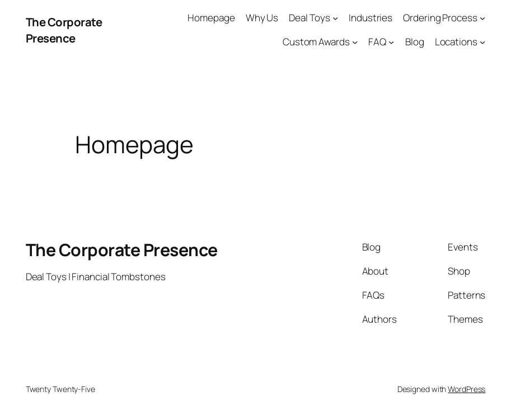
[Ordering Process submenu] (482, 18)
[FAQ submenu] (391, 42)
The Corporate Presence (64, 30)
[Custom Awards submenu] (355, 42)
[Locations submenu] (482, 42)
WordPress (467, 389)
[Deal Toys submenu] (335, 18)
